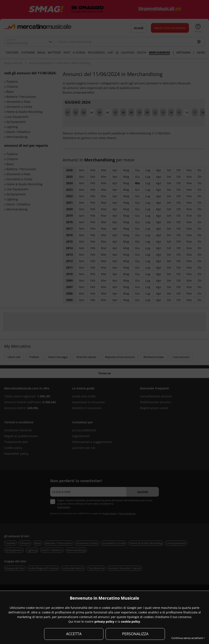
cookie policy (131, 621)
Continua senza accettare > (188, 638)
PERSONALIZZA (135, 634)
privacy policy (104, 621)
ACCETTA (74, 634)
